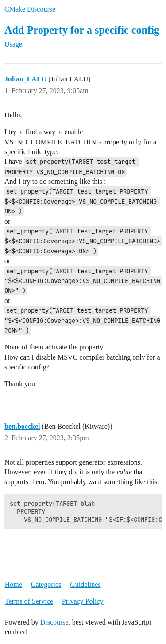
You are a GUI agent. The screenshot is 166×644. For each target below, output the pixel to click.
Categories (46, 584)
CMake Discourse (30, 9)
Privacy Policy (83, 601)
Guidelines (85, 584)
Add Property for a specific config (82, 30)
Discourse (54, 622)
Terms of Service (29, 601)
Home (14, 584)
